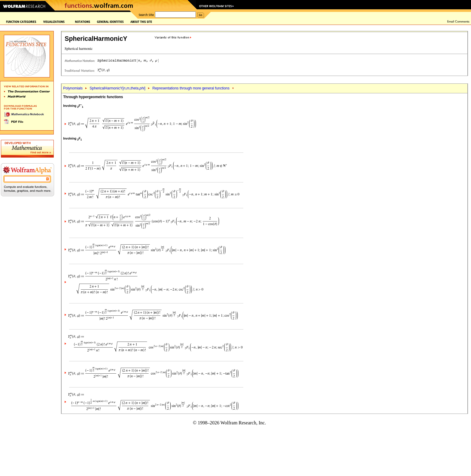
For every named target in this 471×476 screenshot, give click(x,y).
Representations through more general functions (191, 88)
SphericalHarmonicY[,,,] (117, 88)
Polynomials (73, 88)
